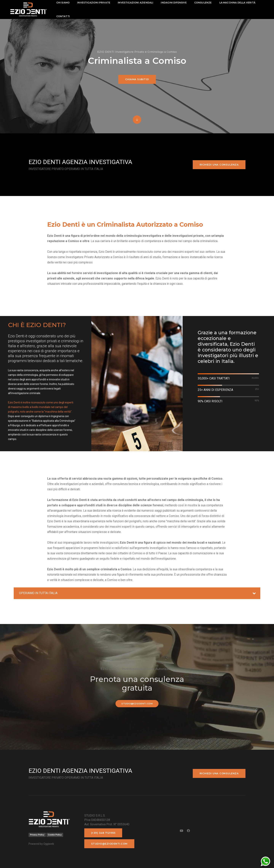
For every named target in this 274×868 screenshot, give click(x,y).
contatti (64, 16)
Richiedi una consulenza (219, 165)
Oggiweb (49, 844)
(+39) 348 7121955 (103, 833)
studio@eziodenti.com (137, 704)
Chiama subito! (137, 79)
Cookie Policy (55, 835)
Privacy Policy (37, 835)
